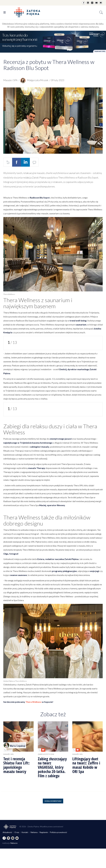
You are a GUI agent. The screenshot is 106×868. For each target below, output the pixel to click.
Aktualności (8, 832)
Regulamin (44, 832)
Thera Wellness (34, 702)
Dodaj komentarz (53, 801)
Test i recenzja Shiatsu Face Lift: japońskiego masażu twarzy (16, 765)
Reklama (34, 832)
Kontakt (25, 832)
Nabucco (14, 843)
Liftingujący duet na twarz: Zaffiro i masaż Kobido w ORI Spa (86, 765)
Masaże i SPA (10, 80)
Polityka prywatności (58, 832)
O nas (17, 832)
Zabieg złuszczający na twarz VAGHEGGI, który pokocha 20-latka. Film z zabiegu (52, 767)
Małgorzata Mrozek (34, 80)
